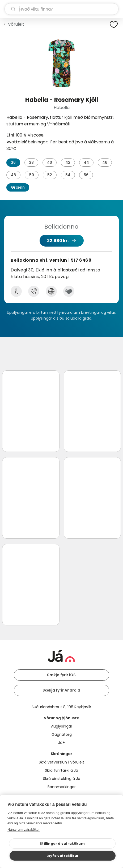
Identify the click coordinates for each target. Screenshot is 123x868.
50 (32, 175)
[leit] (61, 9)
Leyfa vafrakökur (63, 856)
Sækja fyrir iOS (61, 675)
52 (50, 175)
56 (86, 175)
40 (50, 162)
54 (68, 175)
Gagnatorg (62, 734)
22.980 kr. (58, 241)
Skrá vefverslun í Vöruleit (61, 762)
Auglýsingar (62, 726)
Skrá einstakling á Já (62, 779)
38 (31, 162)
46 (105, 162)
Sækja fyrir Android (61, 690)
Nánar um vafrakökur (24, 830)
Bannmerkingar (62, 787)
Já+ (61, 743)
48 (13, 175)
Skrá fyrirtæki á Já (61, 770)
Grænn (18, 187)
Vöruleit (16, 24)
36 (13, 162)
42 (68, 162)
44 (86, 162)
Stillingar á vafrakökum (62, 844)
